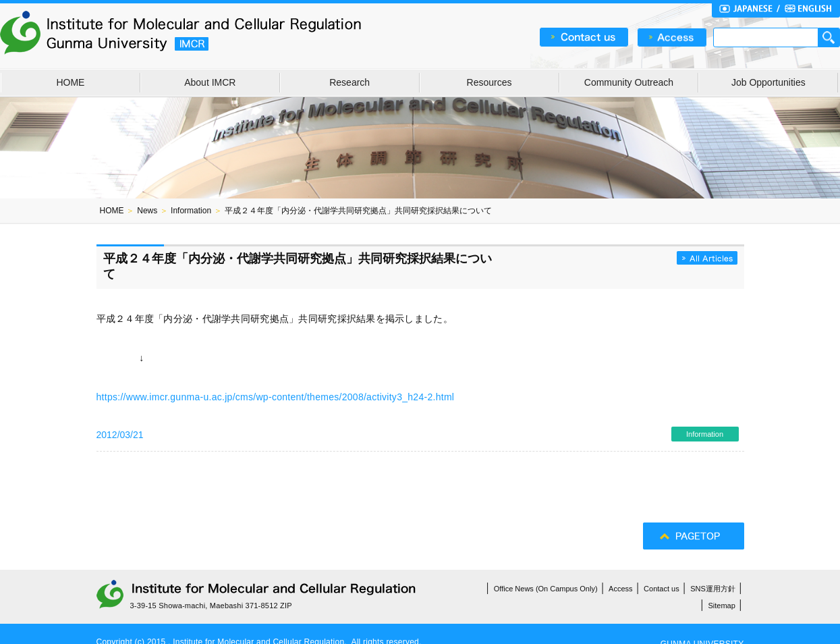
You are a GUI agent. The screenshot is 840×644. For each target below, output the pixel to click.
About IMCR (210, 82)
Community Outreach (629, 82)
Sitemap (722, 606)
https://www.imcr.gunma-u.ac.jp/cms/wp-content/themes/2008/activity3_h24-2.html (276, 397)
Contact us (662, 589)
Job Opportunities (768, 82)
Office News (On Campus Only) (546, 589)
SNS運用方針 (713, 589)
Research (349, 82)
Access (620, 589)
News (147, 211)
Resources (489, 82)
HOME (70, 82)
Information (191, 211)
